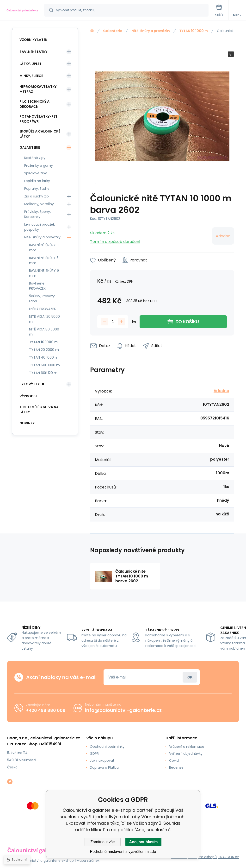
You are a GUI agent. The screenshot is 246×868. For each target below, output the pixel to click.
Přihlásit (190, 677)
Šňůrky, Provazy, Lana (42, 299)
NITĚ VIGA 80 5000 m (44, 332)
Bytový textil (32, 384)
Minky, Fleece (31, 76)
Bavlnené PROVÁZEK (37, 286)
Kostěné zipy (35, 158)
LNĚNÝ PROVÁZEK (43, 309)
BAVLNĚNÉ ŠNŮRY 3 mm (44, 248)
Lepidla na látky (37, 181)
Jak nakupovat (102, 760)
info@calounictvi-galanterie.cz (123, 710)
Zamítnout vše (102, 842)
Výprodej (28, 396)
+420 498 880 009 (46, 710)
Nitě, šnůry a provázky (151, 31)
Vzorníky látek (33, 40)
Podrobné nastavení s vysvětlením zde (123, 852)
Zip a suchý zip (37, 196)
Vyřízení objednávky (186, 754)
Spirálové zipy (36, 173)
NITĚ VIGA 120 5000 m (44, 319)
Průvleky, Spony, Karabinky (37, 214)
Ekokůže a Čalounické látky (40, 134)
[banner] (22, 10)
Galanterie (113, 31)
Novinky (27, 423)
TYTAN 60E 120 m (43, 373)
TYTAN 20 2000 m (44, 350)
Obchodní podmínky (107, 747)
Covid (174, 760)
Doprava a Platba (104, 767)
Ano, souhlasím (143, 842)
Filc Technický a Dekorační (34, 104)
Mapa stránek (88, 861)
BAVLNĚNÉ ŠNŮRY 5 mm (44, 260)
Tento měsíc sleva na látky (39, 409)
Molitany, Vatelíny (39, 204)
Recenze (176, 767)
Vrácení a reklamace (187, 747)
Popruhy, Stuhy (37, 189)
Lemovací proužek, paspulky (40, 227)
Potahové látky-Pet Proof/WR (38, 119)
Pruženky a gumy (39, 165)
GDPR (94, 754)
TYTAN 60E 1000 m (44, 365)
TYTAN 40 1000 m (44, 357)
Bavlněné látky (33, 52)
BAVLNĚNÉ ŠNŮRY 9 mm (44, 273)
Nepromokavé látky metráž (38, 89)
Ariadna (223, 236)
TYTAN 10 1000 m (194, 31)
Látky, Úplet (31, 64)
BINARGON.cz (228, 857)
